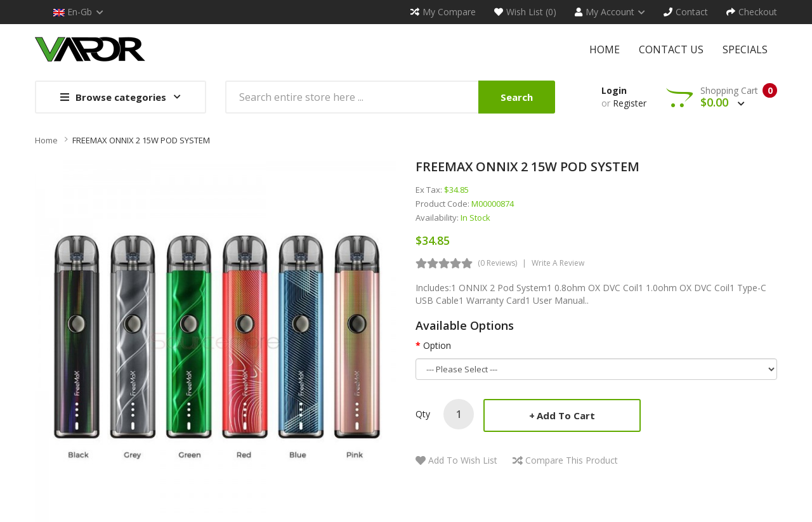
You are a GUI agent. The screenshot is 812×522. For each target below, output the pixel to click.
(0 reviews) (497, 263)
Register (630, 103)
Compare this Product (572, 460)
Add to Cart (566, 415)
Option (437, 345)
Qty (423, 414)
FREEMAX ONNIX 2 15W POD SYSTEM (141, 140)
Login (614, 90)
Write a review (558, 263)
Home (46, 140)
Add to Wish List (463, 460)
